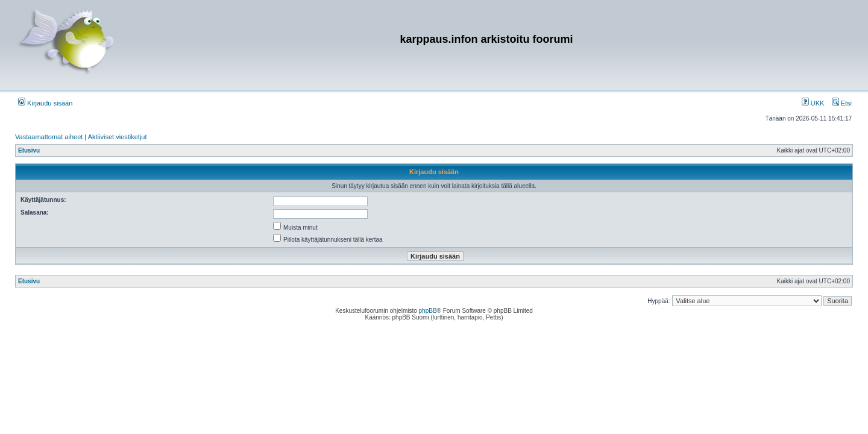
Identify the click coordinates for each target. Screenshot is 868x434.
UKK (813, 103)
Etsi (842, 103)
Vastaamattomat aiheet (49, 137)
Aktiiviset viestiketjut (118, 137)
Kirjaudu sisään (45, 103)
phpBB (428, 311)
